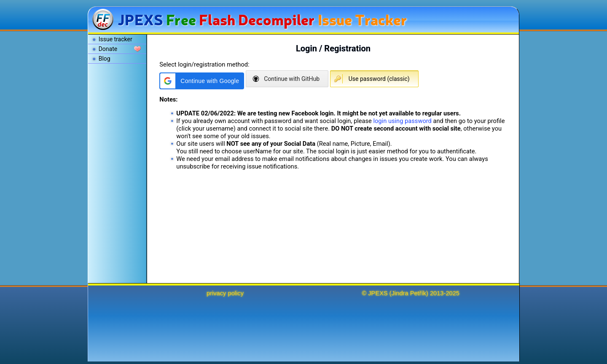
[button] (202, 81)
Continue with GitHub (292, 79)
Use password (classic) (379, 79)
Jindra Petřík (409, 293)
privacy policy (225, 293)
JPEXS (378, 293)
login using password (402, 121)
